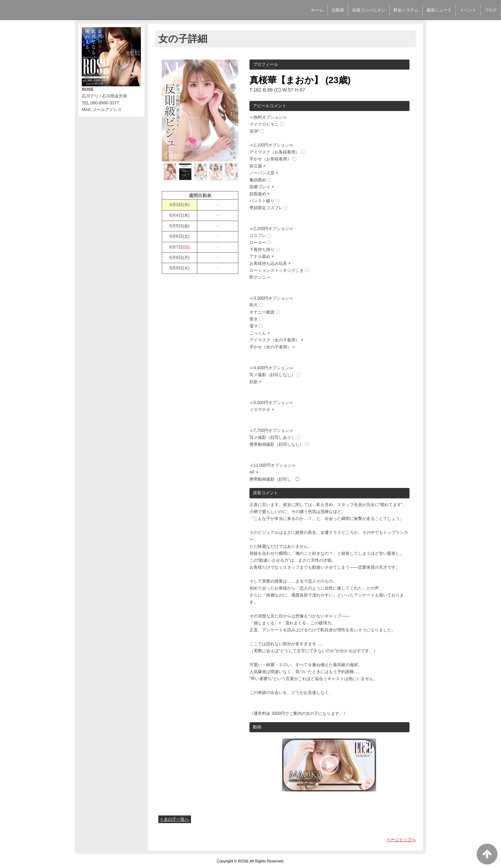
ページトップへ (401, 840)
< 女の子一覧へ (175, 819)
